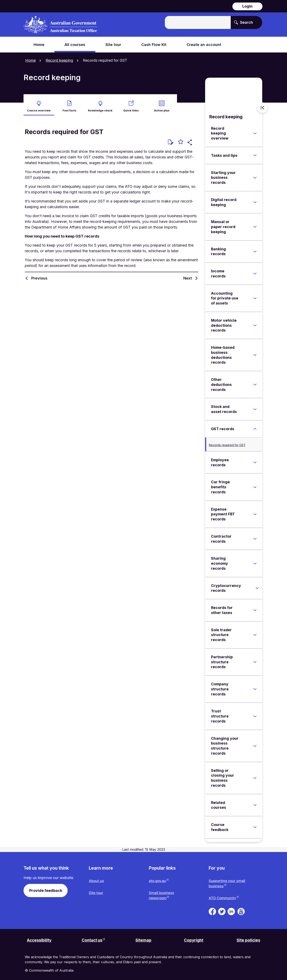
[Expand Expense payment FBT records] (255, 511)
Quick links (131, 107)
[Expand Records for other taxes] (255, 607)
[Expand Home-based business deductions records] (255, 352)
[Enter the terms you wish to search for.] (198, 22)
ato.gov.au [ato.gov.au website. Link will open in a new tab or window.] (158, 878)
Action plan (162, 107)
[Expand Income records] (255, 271)
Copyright (194, 939)
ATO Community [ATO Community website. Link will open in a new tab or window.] (223, 896)
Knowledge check (100, 107)
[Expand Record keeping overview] (255, 130)
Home (30, 60)
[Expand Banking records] (255, 248)
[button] (190, 140)
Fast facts (69, 107)
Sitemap (143, 939)
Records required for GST (227, 442)
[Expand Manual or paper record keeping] (255, 224)
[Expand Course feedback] (255, 824)
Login (247, 6)
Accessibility (40, 939)
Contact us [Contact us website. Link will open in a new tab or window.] (92, 939)
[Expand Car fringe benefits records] (255, 484)
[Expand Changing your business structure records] (255, 743)
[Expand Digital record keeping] (255, 199)
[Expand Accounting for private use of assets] (255, 295)
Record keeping (59, 60)
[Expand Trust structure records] (255, 713)
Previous (39, 275)
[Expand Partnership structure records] (255, 659)
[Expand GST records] (255, 426)
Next (188, 275)
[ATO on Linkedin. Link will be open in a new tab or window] (231, 909)
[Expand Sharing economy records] (255, 561)
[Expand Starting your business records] (255, 175)
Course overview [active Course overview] (39, 107)
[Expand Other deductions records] (255, 382)
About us (97, 878)
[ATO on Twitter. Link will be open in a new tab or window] (222, 909)
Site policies (248, 939)
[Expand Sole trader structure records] (255, 632)
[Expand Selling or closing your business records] (255, 775)
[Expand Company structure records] (255, 686)
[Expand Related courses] (255, 802)
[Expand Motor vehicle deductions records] (255, 323)
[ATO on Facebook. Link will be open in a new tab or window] (212, 909)
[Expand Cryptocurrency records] (257, 585)
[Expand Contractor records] (255, 536)
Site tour (96, 890)
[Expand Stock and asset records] (255, 406)
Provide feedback (46, 888)
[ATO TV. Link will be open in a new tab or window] (241, 909)
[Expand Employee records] (255, 460)
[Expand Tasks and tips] (255, 153)
